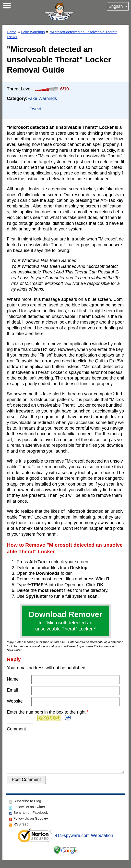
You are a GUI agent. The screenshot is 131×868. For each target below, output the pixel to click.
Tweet (36, 109)
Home (12, 32)
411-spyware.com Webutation (84, 843)
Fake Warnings (33, 32)
